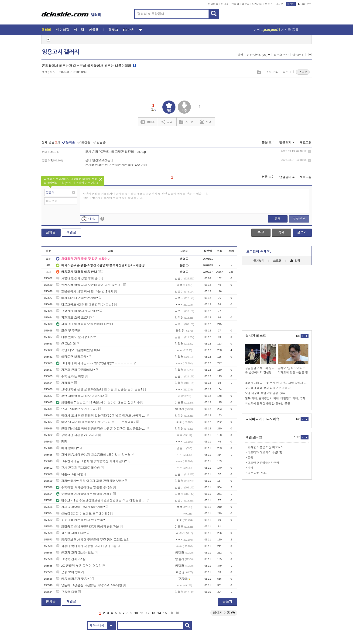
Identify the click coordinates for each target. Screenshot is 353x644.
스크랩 (259, 72)
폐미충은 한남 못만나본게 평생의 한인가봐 (87, 527)
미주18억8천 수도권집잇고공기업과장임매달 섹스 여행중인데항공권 (101, 500)
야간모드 (305, 4)
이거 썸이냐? (67, 448)
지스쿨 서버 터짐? (71, 533)
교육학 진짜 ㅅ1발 (71, 559)
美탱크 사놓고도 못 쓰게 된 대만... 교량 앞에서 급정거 (277, 383)
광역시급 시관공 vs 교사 (75, 435)
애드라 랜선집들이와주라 (263, 463)
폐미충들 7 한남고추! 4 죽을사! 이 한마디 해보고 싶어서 (96, 402)
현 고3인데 (66, 344)
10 (136, 613)
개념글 (71, 232)
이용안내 (298, 55)
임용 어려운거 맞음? (72, 579)
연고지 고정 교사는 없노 (75, 553)
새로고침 (306, 143)
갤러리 (46, 30)
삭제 (310, 152)
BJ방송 (129, 30)
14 (159, 613)
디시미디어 (254, 419)
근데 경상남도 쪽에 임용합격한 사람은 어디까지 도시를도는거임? (101, 429)
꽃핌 (250, 458)
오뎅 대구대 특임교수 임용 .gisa (265, 393)
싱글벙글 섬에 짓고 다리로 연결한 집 (268, 388)
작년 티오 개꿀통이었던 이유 (78, 350)
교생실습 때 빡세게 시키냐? (77, 311)
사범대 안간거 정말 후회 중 (77, 278)
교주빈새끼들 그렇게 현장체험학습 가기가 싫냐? (91, 461)
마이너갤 (213, 4)
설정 (240, 55)
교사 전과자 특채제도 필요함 (78, 468)
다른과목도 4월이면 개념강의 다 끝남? (85, 305)
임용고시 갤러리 (61, 52)
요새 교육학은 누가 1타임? (77, 409)
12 (148, 613)
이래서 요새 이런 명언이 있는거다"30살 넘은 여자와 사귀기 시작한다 (101, 416)
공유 (167, 122)
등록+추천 (299, 219)
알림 (295, 261)
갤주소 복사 (281, 55)
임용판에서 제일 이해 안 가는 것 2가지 (85, 291)
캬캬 (62, 442)
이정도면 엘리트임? (72, 357)
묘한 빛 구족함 (68, 331)
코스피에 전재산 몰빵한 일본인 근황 (268, 404)
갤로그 (246, 4)
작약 (250, 468)
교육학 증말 (67, 592)
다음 (172, 613)
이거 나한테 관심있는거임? (77, 298)
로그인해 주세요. (259, 251)
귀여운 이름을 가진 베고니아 (266, 447)
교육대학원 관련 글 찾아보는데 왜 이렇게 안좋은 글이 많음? (99, 389)
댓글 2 (303, 72)
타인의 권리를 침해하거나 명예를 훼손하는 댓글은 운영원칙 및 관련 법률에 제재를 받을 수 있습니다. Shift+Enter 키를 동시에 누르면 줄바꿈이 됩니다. (146, 196)
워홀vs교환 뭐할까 (71, 474)
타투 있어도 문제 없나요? (76, 337)
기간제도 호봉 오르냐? (74, 318)
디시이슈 (273, 419)
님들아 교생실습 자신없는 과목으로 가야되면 (89, 585)
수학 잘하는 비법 (70, 376)
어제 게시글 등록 (276, 30)
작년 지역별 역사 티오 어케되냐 (80, 396)
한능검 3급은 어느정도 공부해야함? (83, 513)
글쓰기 (302, 232)
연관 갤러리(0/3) (258, 55)
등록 (278, 219)
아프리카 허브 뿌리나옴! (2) (265, 453)
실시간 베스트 (256, 336)
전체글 (51, 232)
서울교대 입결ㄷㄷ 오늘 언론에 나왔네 (84, 324)
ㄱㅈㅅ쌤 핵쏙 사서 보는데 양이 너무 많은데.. (89, 285)
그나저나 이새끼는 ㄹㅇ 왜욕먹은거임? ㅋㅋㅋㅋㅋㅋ (94, 363)
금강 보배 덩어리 (70, 572)
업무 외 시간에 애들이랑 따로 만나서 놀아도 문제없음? (96, 422)
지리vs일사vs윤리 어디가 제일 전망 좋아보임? (90, 481)
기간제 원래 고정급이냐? (75, 370)
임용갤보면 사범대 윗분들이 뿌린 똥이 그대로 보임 (93, 540)
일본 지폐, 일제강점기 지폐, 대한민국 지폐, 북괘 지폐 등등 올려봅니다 (277, 398)
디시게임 (257, 4)
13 (154, 613)
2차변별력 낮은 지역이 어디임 (79, 566)
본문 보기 (268, 142)
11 (142, 613)
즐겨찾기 (259, 261)
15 (165, 613)
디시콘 (279, 4)
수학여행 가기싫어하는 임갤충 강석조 (84, 487)
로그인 (291, 4)
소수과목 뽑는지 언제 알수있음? (80, 520)
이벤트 (269, 4)
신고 (206, 122)
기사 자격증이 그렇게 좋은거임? (80, 507)
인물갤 (235, 4)
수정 (261, 232)
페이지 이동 (224, 613)
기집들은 (65, 383)
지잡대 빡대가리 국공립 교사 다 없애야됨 (86, 546)
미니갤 (225, 4)
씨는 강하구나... (258, 473)
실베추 (147, 122)
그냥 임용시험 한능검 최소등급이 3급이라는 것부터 (93, 455)
